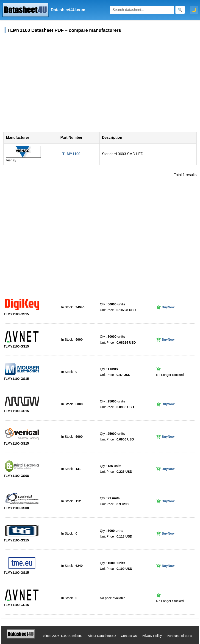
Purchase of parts (179, 636)
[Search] (142, 10)
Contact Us (129, 636)
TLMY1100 (71, 154)
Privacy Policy (152, 636)
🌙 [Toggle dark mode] (194, 10)
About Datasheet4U (102, 636)
